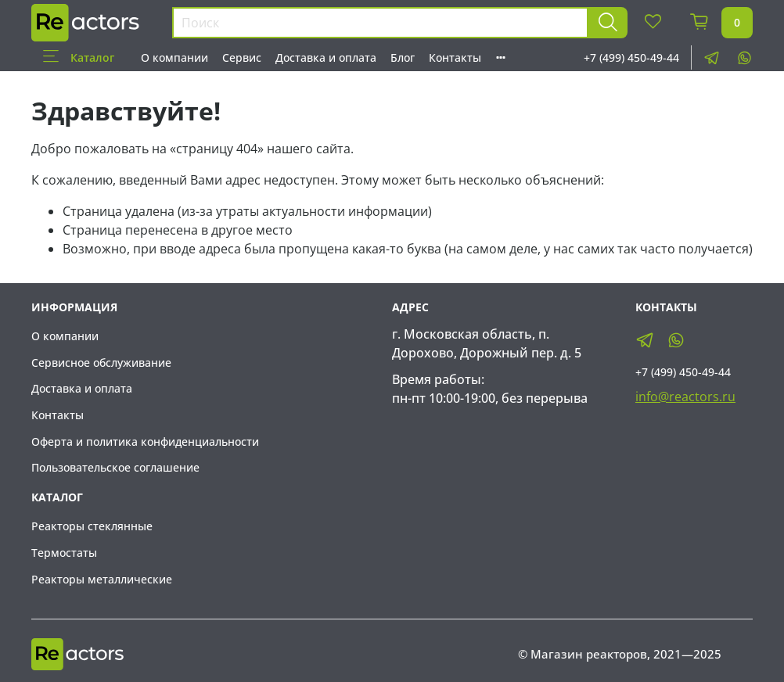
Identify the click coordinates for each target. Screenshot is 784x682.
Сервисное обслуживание (101, 363)
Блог (403, 57)
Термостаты (64, 553)
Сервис (242, 57)
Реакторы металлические (102, 579)
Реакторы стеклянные (92, 526)
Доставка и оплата (326, 57)
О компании (174, 57)
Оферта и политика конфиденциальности (145, 442)
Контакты (455, 57)
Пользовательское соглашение (115, 467)
